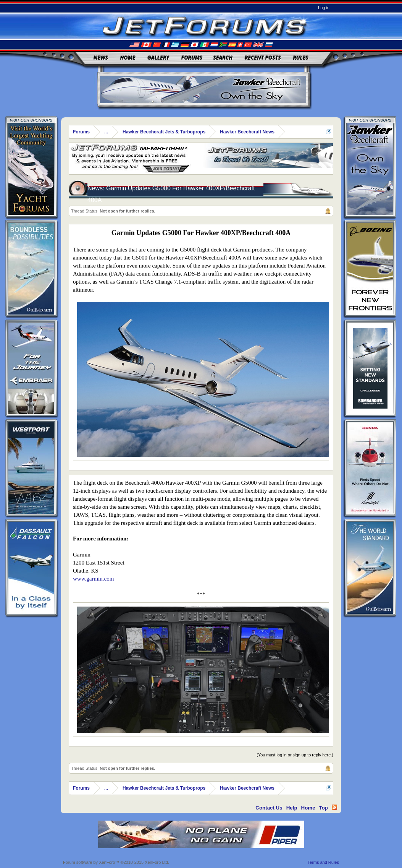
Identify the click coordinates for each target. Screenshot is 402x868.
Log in (324, 8)
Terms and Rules (323, 862)
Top (324, 808)
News (101, 58)
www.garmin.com (93, 579)
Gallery (158, 58)
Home (128, 58)
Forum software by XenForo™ (116, 862)
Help (292, 808)
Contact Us (269, 808)
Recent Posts (263, 58)
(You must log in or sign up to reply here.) (295, 755)
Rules (300, 58)
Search (223, 58)
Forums (192, 58)
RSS (334, 807)
